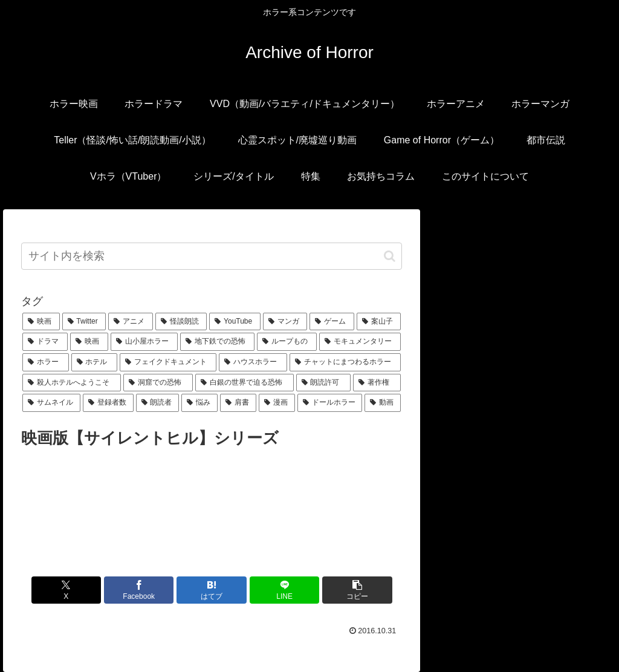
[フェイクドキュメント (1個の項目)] (168, 362)
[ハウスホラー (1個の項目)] (253, 362)
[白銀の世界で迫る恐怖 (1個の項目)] (245, 383)
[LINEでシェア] (276, 590)
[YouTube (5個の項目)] (235, 322)
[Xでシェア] (84, 590)
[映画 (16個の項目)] (41, 322)
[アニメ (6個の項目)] (130, 322)
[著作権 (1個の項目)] (377, 383)
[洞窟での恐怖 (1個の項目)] (158, 383)
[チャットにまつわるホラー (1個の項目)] (345, 362)
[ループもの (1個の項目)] (287, 342)
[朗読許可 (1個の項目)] (324, 383)
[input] (212, 256)
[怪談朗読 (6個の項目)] (181, 322)
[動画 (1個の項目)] (383, 403)
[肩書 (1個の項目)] (238, 403)
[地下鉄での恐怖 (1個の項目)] (217, 342)
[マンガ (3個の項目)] (285, 322)
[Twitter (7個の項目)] (84, 322)
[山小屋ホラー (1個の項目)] (144, 342)
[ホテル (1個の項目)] (94, 362)
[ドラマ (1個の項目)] (45, 342)
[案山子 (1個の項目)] (379, 322)
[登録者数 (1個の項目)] (108, 403)
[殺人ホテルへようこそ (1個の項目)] (72, 383)
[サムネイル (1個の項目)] (51, 403)
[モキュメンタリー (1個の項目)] (360, 342)
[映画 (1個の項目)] (89, 342)
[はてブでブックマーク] (212, 590)
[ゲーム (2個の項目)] (332, 322)
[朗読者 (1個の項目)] (158, 403)
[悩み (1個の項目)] (199, 403)
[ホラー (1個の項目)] (45, 362)
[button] (390, 256)
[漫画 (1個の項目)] (277, 403)
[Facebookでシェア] (148, 590)
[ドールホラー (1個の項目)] (330, 403)
